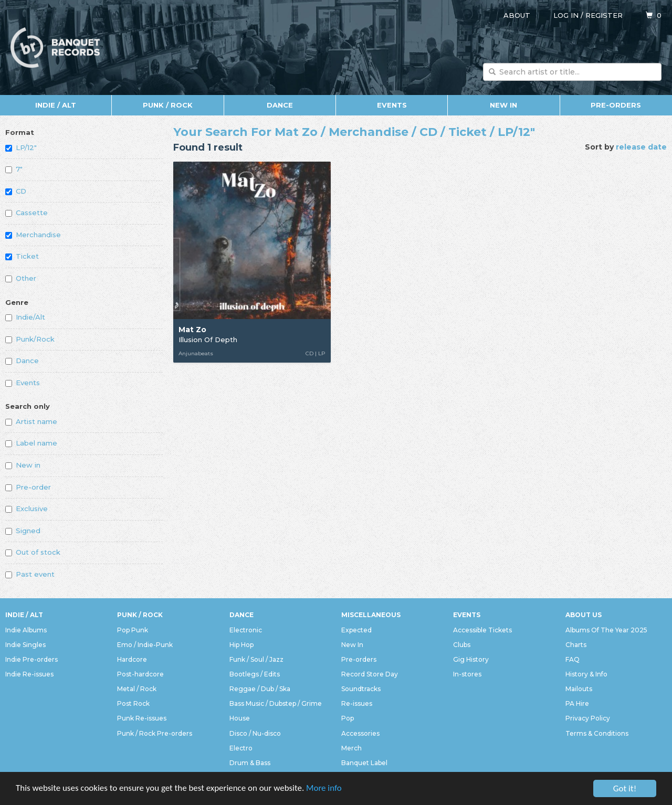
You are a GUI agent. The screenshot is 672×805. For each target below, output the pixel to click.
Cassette (27, 213)
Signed (23, 531)
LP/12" (21, 147)
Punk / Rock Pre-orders (155, 733)
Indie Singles (25, 645)
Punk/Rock (30, 339)
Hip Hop (241, 645)
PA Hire (577, 703)
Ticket (22, 256)
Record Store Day (370, 674)
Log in (566, 15)
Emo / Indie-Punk (145, 645)
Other (21, 278)
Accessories (360, 733)
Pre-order (28, 487)
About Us (584, 615)
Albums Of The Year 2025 (606, 630)
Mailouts (579, 689)
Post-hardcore (140, 674)
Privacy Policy (588, 718)
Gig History (471, 659)
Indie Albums (26, 630)
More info (325, 790)
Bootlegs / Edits (255, 674)
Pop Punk (133, 630)
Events (392, 105)
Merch (351, 748)
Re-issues (357, 703)
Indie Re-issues (29, 674)
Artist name (31, 421)
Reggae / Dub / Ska (260, 689)
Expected (356, 630)
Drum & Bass (250, 763)
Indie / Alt (56, 105)
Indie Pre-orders (31, 659)
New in (23, 465)
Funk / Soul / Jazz (256, 659)
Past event (30, 574)
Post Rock (133, 703)
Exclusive (27, 509)
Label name (31, 443)
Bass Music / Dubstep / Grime (276, 703)
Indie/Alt (25, 317)
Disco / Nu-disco (255, 733)
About (517, 15)
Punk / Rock (168, 105)
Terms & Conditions (597, 733)
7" (14, 169)
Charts (576, 645)
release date (641, 147)
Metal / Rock (137, 689)
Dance (280, 105)
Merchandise (33, 235)
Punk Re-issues (142, 718)
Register (604, 15)
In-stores (467, 674)
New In (503, 105)
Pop (348, 718)
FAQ (573, 659)
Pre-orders (616, 105)
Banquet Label (364, 763)
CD (16, 191)
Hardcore (132, 659)
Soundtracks (361, 689)
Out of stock (33, 552)
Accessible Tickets (482, 630)
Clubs (462, 645)
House (240, 718)
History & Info (586, 674)
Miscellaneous (371, 615)
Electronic (246, 630)
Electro (241, 748)
